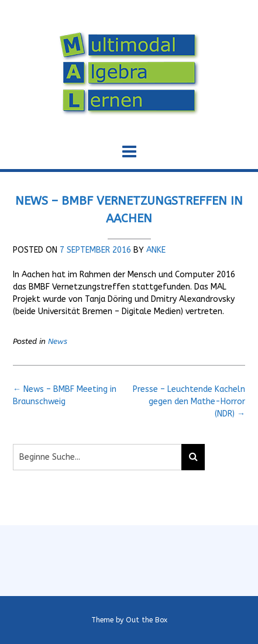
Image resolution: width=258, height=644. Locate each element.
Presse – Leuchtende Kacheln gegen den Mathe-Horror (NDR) (189, 402)
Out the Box (147, 620)
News (58, 341)
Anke (156, 250)
